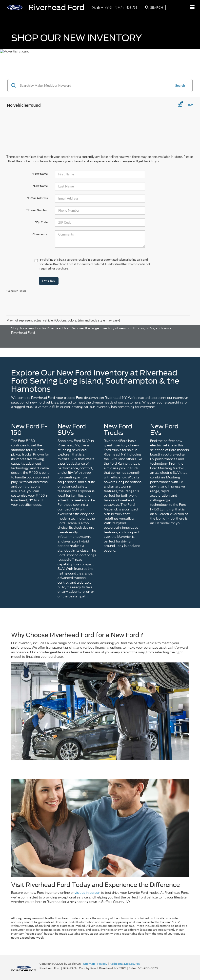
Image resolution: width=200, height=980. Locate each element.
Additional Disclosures (125, 964)
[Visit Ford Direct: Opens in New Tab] (162, 968)
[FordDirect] (24, 968)
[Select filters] (180, 105)
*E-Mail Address (37, 198)
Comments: (40, 234)
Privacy (102, 964)
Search (180, 85)
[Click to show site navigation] (192, 8)
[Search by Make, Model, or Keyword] (95, 85)
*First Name (40, 174)
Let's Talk (49, 281)
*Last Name (40, 186)
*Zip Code (41, 222)
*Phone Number (37, 210)
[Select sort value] (189, 105)
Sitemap (89, 964)
